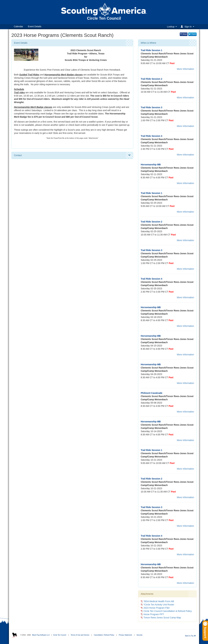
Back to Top (190, 636)
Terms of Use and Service (80, 635)
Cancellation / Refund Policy (104, 635)
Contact (72, 155)
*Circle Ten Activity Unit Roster (159, 605)
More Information (185, 69)
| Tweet (192, 34)
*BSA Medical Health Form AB (159, 601)
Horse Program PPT (154, 614)
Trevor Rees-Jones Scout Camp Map (162, 618)
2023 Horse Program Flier (157, 608)
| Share (184, 34)
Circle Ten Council (59, 635)
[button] (188, 27)
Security (139, 635)
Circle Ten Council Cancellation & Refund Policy (168, 611)
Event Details (35, 26)
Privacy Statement (125, 635)
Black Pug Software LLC (41, 635)
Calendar (18, 26)
